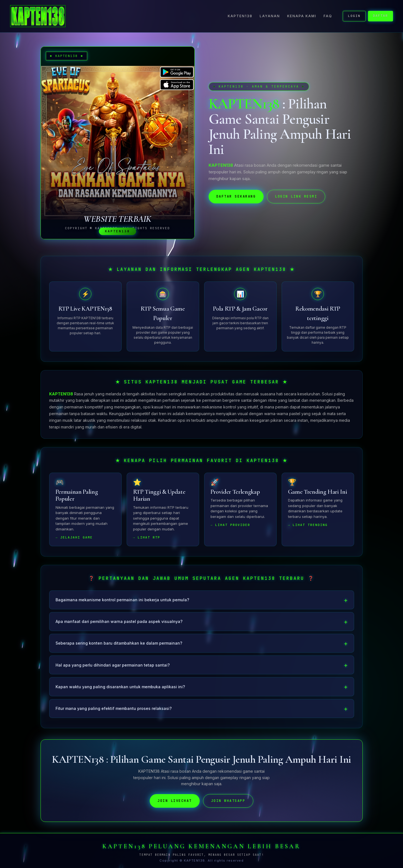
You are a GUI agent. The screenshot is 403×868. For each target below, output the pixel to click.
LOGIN (354, 16)
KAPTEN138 (240, 16)
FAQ (328, 16)
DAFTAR (381, 16)
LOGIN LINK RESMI (296, 196)
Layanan (270, 16)
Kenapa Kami (302, 16)
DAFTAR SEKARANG (236, 196)
